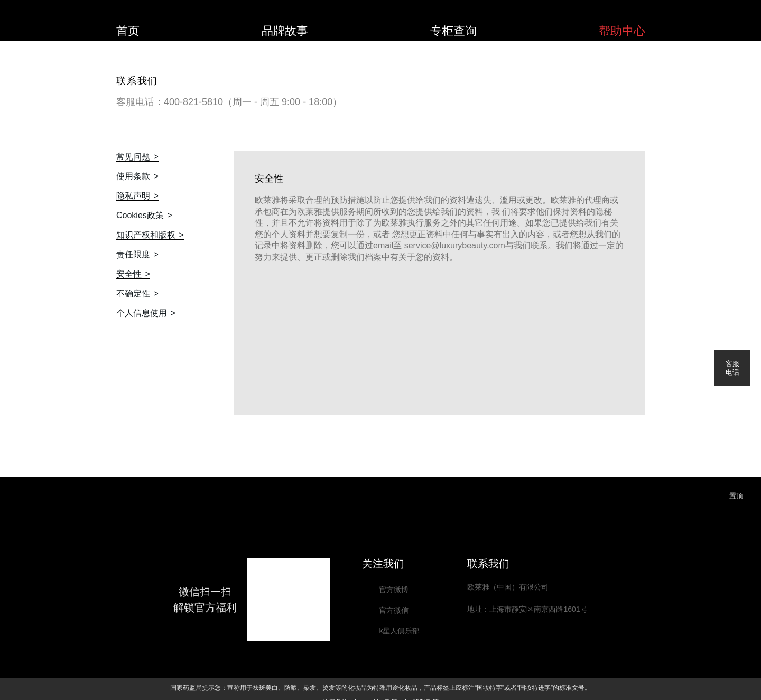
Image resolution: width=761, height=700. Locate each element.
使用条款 (133, 176)
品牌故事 (285, 31)
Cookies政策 (140, 216)
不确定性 (133, 294)
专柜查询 (453, 31)
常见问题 (133, 157)
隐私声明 (133, 196)
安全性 (129, 274)
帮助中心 (622, 31)
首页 (128, 31)
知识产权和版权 (146, 235)
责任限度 (133, 255)
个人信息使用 (142, 313)
